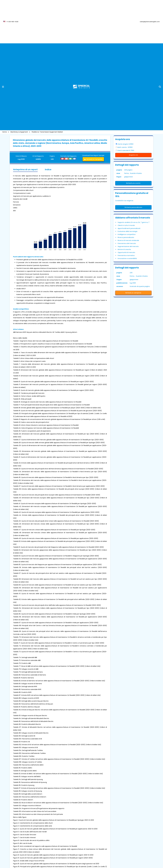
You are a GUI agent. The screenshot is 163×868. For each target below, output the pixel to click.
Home (5, 132)
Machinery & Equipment (19, 132)
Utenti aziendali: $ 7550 (126, 150)
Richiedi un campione (93, 159)
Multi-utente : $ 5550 (125, 147)
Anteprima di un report (25, 169)
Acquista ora (133, 155)
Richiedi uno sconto (133, 183)
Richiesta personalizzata (133, 207)
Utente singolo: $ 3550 (125, 144)
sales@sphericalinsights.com (150, 22)
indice (48, 169)
